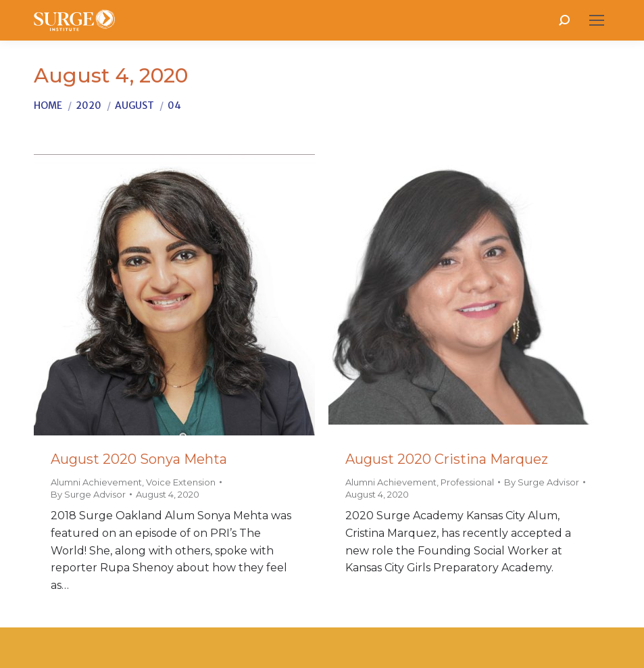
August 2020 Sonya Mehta (139, 459)
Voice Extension (181, 482)
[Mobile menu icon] (597, 20)
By (88, 494)
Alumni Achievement (96, 482)
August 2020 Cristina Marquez (447, 459)
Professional (467, 482)
